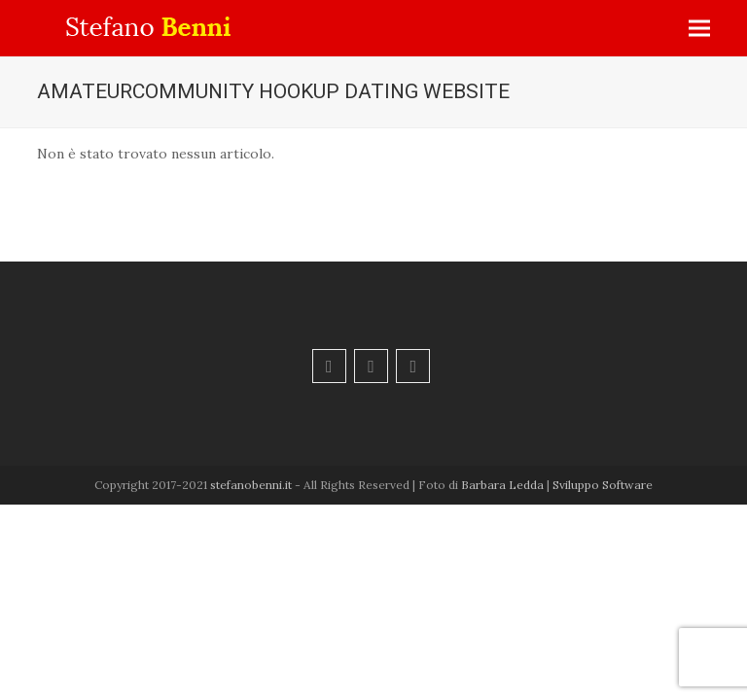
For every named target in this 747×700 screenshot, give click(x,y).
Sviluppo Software (603, 485)
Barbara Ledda (502, 485)
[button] (699, 29)
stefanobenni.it (251, 485)
